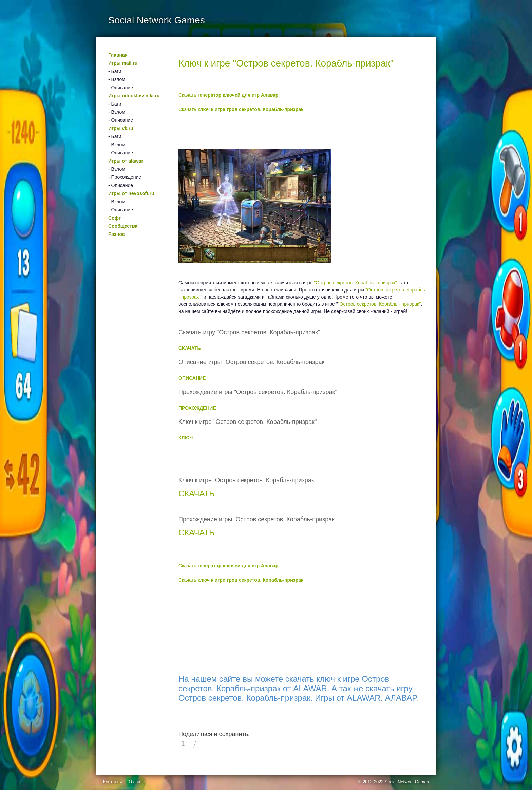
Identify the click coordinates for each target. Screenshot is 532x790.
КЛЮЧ (186, 438)
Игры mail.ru (123, 63)
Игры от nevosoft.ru (131, 193)
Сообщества (123, 226)
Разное (117, 234)
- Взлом (117, 79)
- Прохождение (125, 177)
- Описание (121, 88)
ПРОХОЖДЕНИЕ (197, 408)
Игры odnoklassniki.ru (134, 96)
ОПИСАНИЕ (192, 378)
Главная (118, 55)
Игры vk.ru (121, 128)
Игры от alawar (126, 161)
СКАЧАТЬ (190, 348)
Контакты (112, 782)
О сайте (137, 782)
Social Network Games (407, 782)
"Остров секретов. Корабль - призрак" (355, 283)
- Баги (115, 71)
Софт (115, 218)
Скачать (228, 95)
